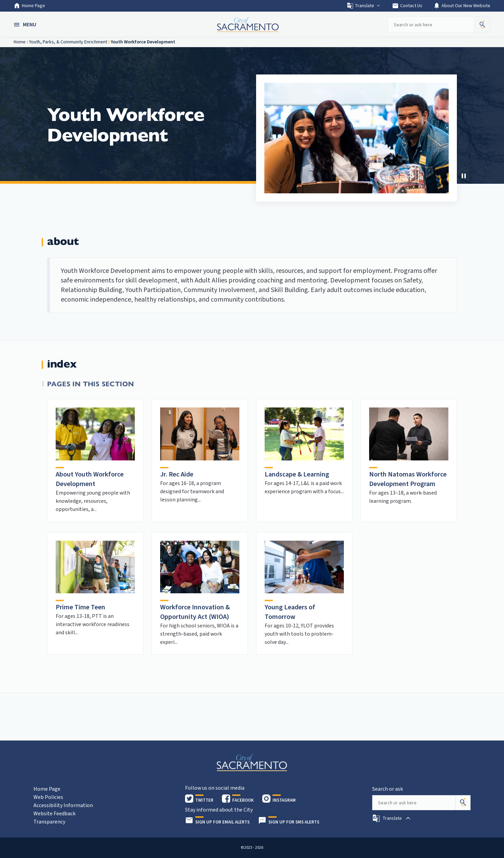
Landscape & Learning (297, 474)
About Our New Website (462, 6)
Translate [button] (364, 6)
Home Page (29, 6)
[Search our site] (431, 25)
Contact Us (407, 6)
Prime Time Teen (80, 607)
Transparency (49, 822)
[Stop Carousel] (464, 176)
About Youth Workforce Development (90, 479)
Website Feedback (54, 814)
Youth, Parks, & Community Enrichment (68, 42)
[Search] (463, 803)
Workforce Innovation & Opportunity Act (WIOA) (195, 612)
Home (20, 42)
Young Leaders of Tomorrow (290, 612)
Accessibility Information (63, 805)
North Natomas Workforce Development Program (408, 479)
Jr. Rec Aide (177, 474)
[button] (26, 25)
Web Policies (48, 797)
